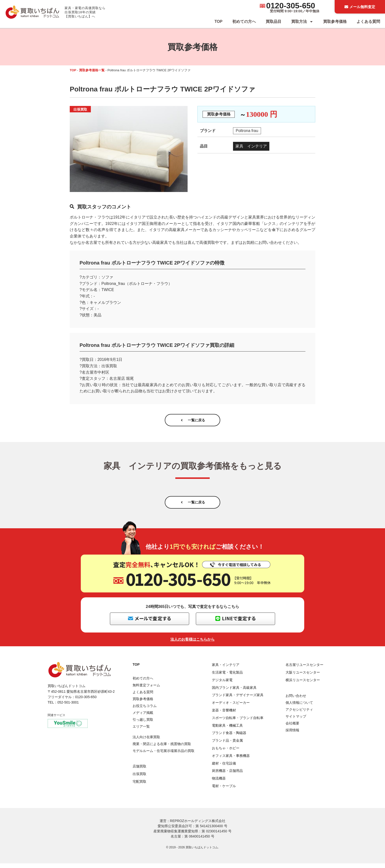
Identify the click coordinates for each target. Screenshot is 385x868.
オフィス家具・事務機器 (231, 760)
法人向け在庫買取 (146, 742)
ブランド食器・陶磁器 (229, 738)
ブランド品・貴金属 (227, 745)
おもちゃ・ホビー (226, 753)
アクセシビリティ (299, 714)
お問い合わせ (296, 700)
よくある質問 (368, 22)
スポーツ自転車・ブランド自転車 (238, 722)
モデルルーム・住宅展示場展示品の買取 (164, 755)
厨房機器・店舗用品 (227, 776)
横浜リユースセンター (303, 685)
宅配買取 (139, 786)
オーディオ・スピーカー (231, 707)
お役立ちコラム (145, 711)
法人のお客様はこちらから (192, 644)
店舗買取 (139, 771)
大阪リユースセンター (303, 677)
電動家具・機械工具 (227, 730)
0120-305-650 (291, 6)
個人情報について (299, 707)
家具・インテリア (226, 670)
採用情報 (292, 735)
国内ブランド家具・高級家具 (234, 692)
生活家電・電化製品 (227, 677)
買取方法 (302, 22)
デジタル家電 (222, 685)
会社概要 (292, 728)
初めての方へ (244, 22)
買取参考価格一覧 (92, 70)
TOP (218, 22)
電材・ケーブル (224, 791)
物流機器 (219, 783)
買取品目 (274, 22)
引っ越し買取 (143, 724)
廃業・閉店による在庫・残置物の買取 (162, 749)
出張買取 (139, 779)
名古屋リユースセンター (304, 670)
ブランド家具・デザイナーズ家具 (238, 700)
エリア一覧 (141, 731)
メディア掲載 (143, 718)
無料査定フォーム (146, 690)
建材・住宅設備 (224, 768)
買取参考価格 (335, 22)
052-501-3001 (68, 707)
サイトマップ (296, 721)
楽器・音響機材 (224, 715)
